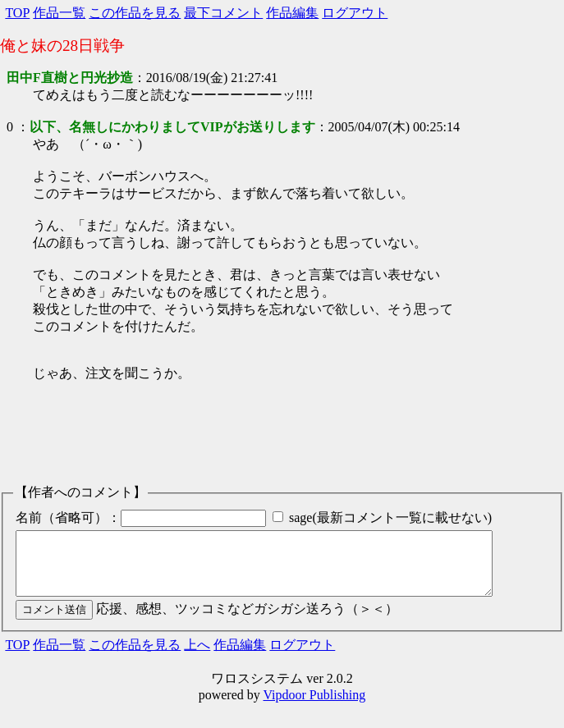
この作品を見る (135, 13)
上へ (197, 657)
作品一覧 (59, 13)
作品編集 (292, 13)
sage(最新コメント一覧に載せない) (390, 517)
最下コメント (223, 13)
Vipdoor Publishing (314, 707)
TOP (17, 13)
